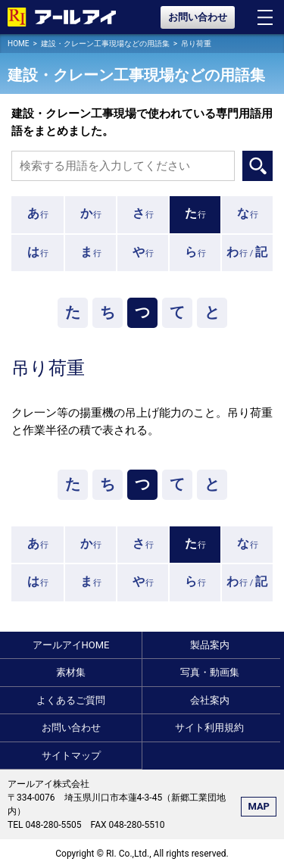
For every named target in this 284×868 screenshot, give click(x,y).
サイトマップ (71, 756)
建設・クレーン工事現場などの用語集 (105, 44)
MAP (259, 806)
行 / (247, 252)
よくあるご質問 (71, 700)
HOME (18, 44)
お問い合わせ (198, 17)
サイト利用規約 (209, 727)
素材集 (71, 672)
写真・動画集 (210, 672)
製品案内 (210, 645)
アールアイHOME (71, 645)
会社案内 (210, 700)
